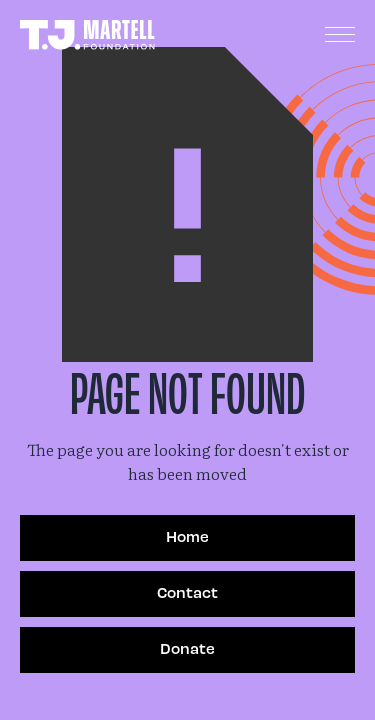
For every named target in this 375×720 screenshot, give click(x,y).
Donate (187, 648)
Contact (187, 592)
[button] (340, 35)
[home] (87, 35)
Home (187, 536)
